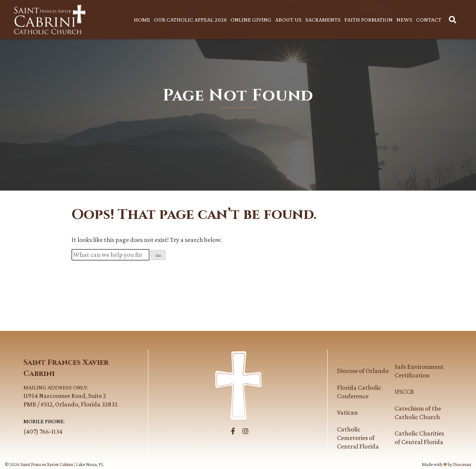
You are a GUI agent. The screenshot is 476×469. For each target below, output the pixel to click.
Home (142, 20)
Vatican (347, 412)
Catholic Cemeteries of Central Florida (358, 438)
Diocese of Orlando (363, 371)
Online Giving (251, 20)
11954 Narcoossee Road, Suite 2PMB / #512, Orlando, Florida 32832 (81, 395)
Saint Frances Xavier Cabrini (47, 464)
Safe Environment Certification (419, 371)
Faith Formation (369, 20)
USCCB (404, 392)
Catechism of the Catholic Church (418, 413)
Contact (429, 20)
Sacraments (323, 20)
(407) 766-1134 (43, 431)
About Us (288, 20)
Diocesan (462, 464)
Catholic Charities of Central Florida (419, 438)
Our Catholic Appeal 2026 (190, 20)
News (404, 20)
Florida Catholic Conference (359, 392)
